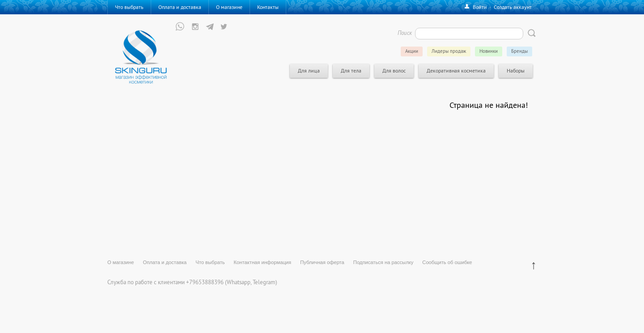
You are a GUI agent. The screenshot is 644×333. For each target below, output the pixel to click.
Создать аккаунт (513, 7)
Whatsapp (239, 282)
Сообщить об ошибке (447, 262)
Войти (480, 7)
